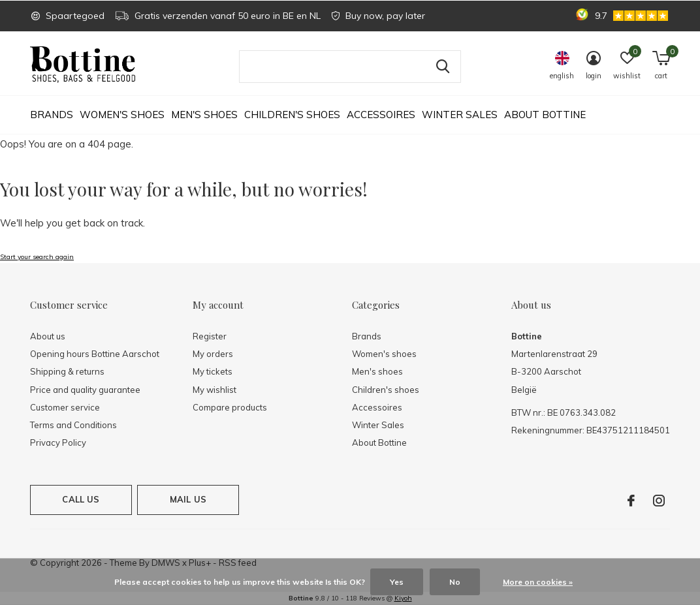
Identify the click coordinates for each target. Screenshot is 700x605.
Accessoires (381, 115)
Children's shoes (292, 115)
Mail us (188, 499)
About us (48, 336)
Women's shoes (122, 115)
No (455, 582)
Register (210, 336)
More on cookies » (538, 582)
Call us (81, 499)
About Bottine (545, 115)
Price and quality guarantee (85, 390)
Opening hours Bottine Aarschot (95, 354)
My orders (213, 354)
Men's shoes (204, 115)
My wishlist (215, 390)
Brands (52, 115)
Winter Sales (460, 115)
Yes (397, 582)
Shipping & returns (67, 371)
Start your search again (37, 257)
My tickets (213, 371)
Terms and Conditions (73, 425)
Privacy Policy (58, 442)
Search (443, 67)
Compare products (230, 407)
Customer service (65, 407)
